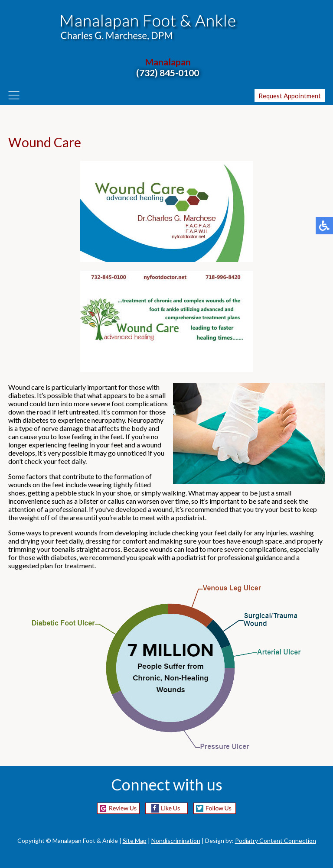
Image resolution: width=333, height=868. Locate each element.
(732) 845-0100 (168, 73)
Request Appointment (290, 96)
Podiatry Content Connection (276, 840)
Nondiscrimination (176, 840)
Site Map (135, 840)
